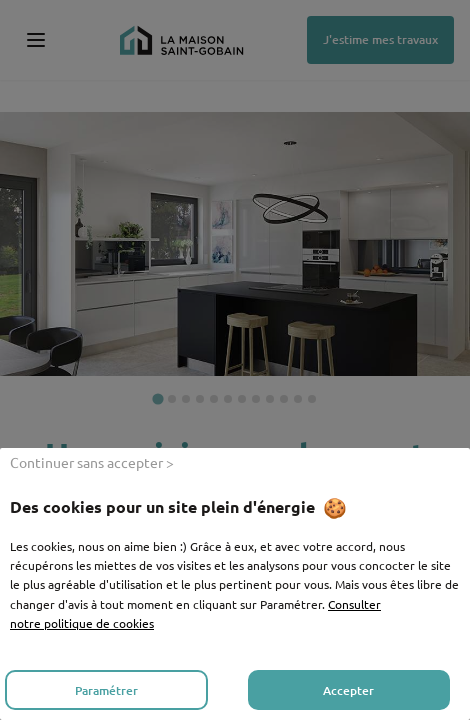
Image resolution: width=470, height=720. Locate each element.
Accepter (348, 690)
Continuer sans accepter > (92, 462)
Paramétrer (106, 690)
